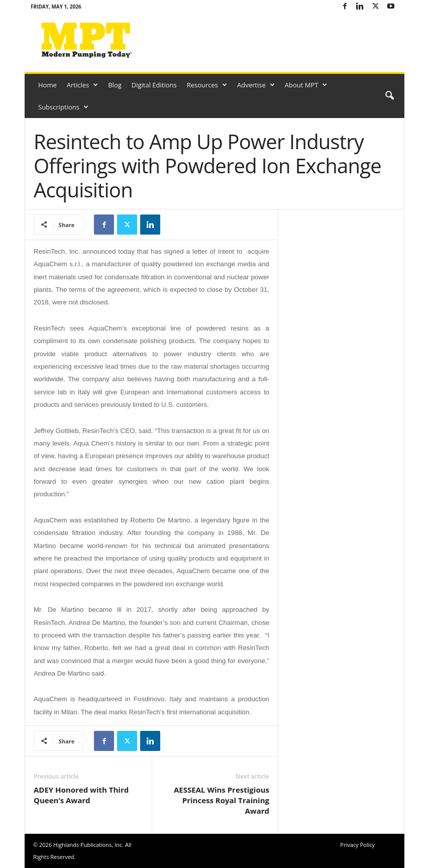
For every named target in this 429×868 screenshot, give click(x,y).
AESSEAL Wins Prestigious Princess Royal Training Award (222, 800)
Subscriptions (63, 107)
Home (47, 85)
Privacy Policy (357, 845)
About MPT (306, 85)
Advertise (256, 85)
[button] (389, 96)
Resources (207, 85)
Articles (82, 85)
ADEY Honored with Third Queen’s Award (81, 795)
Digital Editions (154, 85)
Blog (115, 85)
